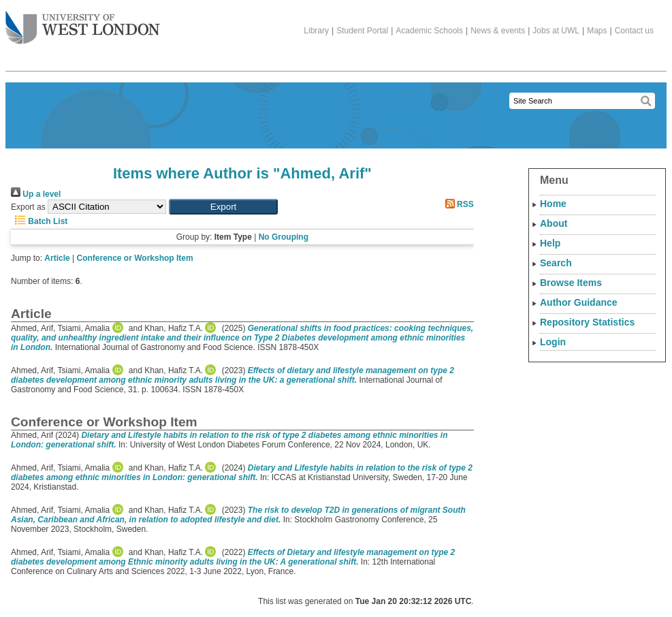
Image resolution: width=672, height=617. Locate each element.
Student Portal (362, 31)
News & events (498, 31)
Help (550, 243)
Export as (28, 207)
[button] (223, 207)
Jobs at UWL (556, 31)
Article (57, 258)
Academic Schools (429, 31)
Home (553, 204)
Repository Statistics (587, 322)
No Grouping (284, 237)
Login (553, 342)
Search (556, 263)
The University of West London (83, 22)
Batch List (39, 221)
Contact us (634, 31)
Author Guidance (579, 302)
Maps (597, 31)
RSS (458, 204)
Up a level (36, 194)
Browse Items (571, 283)
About (554, 223)
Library (316, 31)
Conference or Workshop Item (135, 258)
